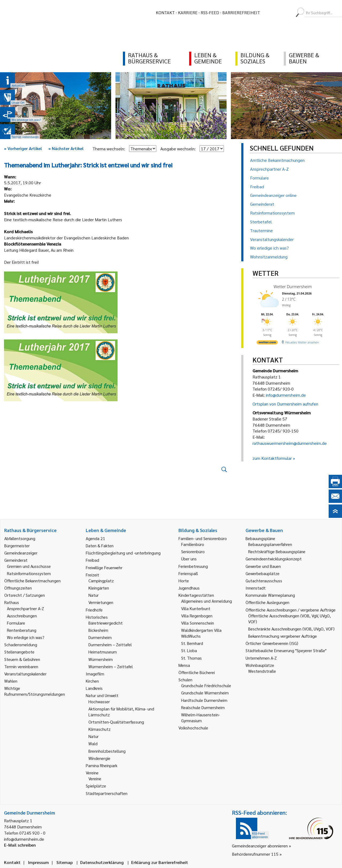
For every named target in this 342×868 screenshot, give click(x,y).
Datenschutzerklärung (102, 862)
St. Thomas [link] (191, 658)
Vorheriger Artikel (23, 148)
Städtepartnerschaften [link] (107, 793)
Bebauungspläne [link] (260, 538)
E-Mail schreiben (20, 845)
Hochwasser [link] (99, 701)
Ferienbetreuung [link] (193, 566)
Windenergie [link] (99, 758)
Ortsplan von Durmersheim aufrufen (285, 404)
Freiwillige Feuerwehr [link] (104, 567)
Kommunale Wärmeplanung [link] (270, 595)
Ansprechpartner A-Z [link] (26, 608)
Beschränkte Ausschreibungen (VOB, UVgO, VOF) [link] (291, 629)
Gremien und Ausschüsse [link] (29, 566)
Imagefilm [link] (95, 674)
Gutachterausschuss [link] (264, 581)
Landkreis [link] (94, 688)
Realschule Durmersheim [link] (203, 707)
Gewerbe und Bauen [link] (263, 566)
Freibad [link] (92, 560)
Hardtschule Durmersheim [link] (204, 700)
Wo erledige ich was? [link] (26, 637)
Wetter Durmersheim (293, 286)
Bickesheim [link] (98, 630)
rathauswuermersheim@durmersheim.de (290, 443)
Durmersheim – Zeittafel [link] (110, 645)
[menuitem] (269, 13)
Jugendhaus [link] (189, 588)
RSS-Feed (210, 12)
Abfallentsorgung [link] (20, 538)
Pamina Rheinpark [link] (102, 765)
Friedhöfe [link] (94, 610)
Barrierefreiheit (241, 12)
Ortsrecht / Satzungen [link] (25, 595)
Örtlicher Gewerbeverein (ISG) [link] (272, 643)
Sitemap (65, 862)
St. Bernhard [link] (192, 643)
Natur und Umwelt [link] (102, 695)
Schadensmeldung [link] (21, 645)
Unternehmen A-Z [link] (261, 658)
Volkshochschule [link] (193, 728)
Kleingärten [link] (99, 588)
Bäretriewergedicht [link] (106, 623)
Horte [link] (184, 581)
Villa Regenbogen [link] (197, 616)
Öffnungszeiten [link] (18, 588)
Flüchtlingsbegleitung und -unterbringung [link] (123, 553)
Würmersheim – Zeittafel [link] (111, 666)
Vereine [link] (95, 779)
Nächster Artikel (66, 148)
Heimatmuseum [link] (103, 652)
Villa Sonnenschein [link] (198, 623)
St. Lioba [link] (189, 650)
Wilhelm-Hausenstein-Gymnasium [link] (201, 718)
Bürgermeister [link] (17, 546)
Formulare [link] (16, 623)
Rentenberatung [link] (22, 630)
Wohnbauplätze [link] (260, 665)
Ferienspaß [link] (188, 573)
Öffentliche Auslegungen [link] (267, 602)
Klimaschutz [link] (100, 729)
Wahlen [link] (11, 681)
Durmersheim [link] (100, 637)
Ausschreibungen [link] (22, 616)
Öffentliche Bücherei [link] (197, 672)
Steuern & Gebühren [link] (22, 659)
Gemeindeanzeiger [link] (21, 553)
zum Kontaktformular (272, 458)
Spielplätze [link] (96, 786)
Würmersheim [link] (101, 659)
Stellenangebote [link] (19, 652)
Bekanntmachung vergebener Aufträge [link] (283, 636)
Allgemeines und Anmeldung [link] (207, 601)
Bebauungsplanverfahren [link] (270, 544)
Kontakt (165, 12)
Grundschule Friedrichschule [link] (206, 685)
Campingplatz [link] (101, 581)
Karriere (188, 12)
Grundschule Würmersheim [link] (205, 693)
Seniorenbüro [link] (193, 551)
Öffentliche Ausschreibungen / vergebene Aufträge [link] (291, 610)
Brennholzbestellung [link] (107, 751)
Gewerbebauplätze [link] (263, 573)
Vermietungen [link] (101, 602)
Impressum (38, 862)
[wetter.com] (267, 343)
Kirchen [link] (92, 681)
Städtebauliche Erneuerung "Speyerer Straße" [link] (286, 650)
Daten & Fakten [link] (100, 546)
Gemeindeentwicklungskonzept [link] (274, 559)
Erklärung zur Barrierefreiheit (160, 862)
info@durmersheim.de (286, 395)
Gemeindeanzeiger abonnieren (260, 846)
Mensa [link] (184, 665)
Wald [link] (93, 743)
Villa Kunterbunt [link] (196, 608)
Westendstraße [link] (262, 671)
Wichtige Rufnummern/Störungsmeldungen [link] (35, 691)
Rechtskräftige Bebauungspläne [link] (277, 551)
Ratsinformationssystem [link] (29, 573)
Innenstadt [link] (256, 588)
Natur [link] (94, 595)
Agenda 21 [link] (96, 538)
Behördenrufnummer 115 (255, 854)
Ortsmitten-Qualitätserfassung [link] (116, 722)
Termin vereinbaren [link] (21, 666)
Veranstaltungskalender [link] (25, 674)
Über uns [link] (189, 559)
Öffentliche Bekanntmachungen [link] (32, 581)
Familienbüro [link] (193, 544)
